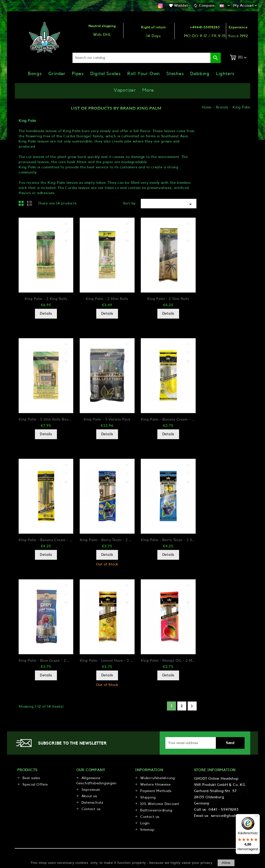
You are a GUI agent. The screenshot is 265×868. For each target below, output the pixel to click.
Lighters (225, 74)
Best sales (31, 778)
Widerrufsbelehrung (157, 778)
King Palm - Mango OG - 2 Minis (168, 660)
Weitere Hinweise (156, 785)
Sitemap (147, 830)
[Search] (147, 58)
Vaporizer (125, 90)
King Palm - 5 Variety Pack (107, 419)
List (30, 205)
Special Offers (35, 785)
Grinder (57, 74)
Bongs (35, 74)
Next (192, 706)
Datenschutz (92, 803)
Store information (215, 770)
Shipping (148, 798)
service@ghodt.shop (229, 816)
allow (226, 863)
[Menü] (257, 817)
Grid (23, 205)
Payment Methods (156, 791)
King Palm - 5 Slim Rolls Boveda (46, 419)
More (148, 90)
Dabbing (200, 74)
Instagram (160, 6)
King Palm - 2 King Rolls (46, 299)
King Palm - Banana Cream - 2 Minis (168, 419)
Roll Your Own (144, 74)
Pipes (78, 74)
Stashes (175, 74)
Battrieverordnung (156, 810)
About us (89, 796)
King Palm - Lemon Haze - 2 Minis (107, 660)
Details (46, 314)
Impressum (91, 790)
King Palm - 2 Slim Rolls (168, 299)
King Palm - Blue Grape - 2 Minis (46, 660)
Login (145, 823)
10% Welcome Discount (160, 804)
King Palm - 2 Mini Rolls (107, 299)
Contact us (91, 809)
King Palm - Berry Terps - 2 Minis (107, 540)
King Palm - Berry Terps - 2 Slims (168, 540)
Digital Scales (106, 74)
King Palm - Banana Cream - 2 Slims (46, 540)
